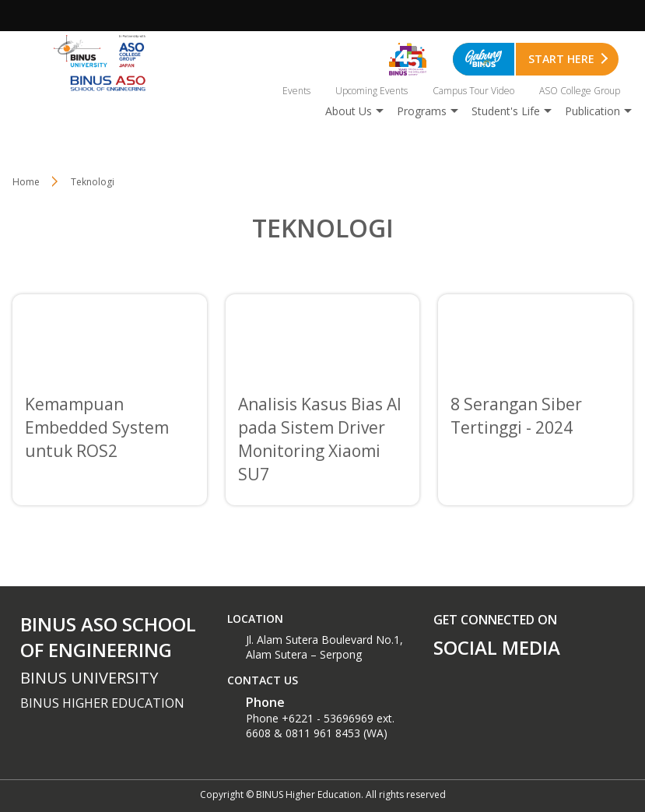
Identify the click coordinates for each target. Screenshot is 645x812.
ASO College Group (580, 91)
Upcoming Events (372, 91)
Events (296, 91)
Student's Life (506, 111)
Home (26, 182)
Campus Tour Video (473, 91)
